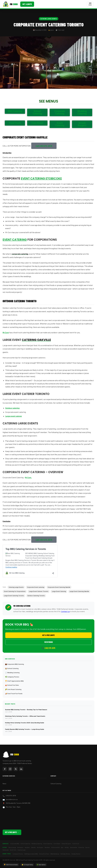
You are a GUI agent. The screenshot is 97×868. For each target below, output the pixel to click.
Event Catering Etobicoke (41, 179)
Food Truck (76, 844)
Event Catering (15, 240)
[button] (44, 146)
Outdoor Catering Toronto (36, 596)
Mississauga (12, 847)
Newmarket (74, 847)
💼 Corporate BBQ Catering (14, 664)
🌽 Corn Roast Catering (13, 689)
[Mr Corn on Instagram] (10, 769)
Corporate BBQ (15, 844)
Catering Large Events (49, 19)
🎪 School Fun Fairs (12, 685)
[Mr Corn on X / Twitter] (16, 769)
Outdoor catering (12, 408)
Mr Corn (6, 332)
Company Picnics (18, 854)
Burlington (40, 847)
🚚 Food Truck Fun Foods (14, 693)
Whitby (67, 847)
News (4, 784)
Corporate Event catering (36, 587)
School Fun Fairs (44, 854)
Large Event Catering (59, 591)
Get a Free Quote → (12, 832)
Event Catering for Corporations (15, 591)
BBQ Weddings (55, 854)
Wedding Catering (37, 844)
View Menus (49, 642)
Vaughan (27, 847)
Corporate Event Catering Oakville (59, 587)
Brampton (20, 847)
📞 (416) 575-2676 (48, 648)
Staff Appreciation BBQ (31, 854)
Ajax (62, 847)
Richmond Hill (55, 847)
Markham (47, 847)
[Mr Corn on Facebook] (5, 769)
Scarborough (22, 850)
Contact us (65, 612)
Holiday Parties (76, 854)
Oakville (33, 847)
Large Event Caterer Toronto (39, 591)
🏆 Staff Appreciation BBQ (14, 681)
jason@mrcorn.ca (12, 799)
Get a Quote (27, 4)
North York (13, 850)
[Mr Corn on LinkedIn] (21, 769)
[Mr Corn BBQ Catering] (10, 4)
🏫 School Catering (12, 668)
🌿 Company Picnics (12, 677)
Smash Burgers (66, 844)
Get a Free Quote (48, 635)
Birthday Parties (65, 854)
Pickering (81, 847)
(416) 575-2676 (11, 796)
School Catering (56, 784)
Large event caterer (14, 416)
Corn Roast (57, 844)
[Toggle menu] (90, 4)
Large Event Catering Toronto (14, 596)
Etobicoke (6, 850)
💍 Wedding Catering (12, 673)
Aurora (87, 847)
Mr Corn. (28, 477)
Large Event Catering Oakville (79, 591)
